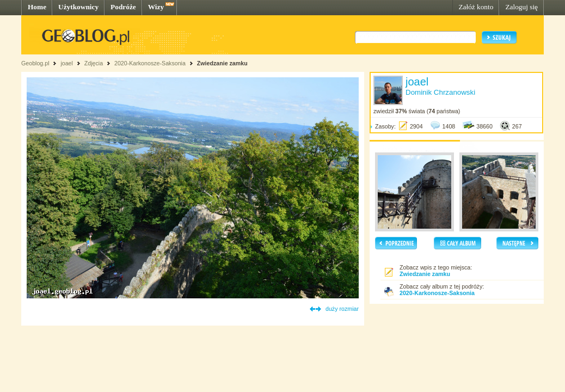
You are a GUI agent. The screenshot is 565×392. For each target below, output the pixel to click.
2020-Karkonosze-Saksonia (150, 63)
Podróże (123, 7)
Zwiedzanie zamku (222, 63)
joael (67, 63)
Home (37, 7)
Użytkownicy (78, 7)
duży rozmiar (342, 309)
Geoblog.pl (35, 63)
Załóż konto (476, 7)
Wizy (156, 7)
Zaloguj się (521, 7)
